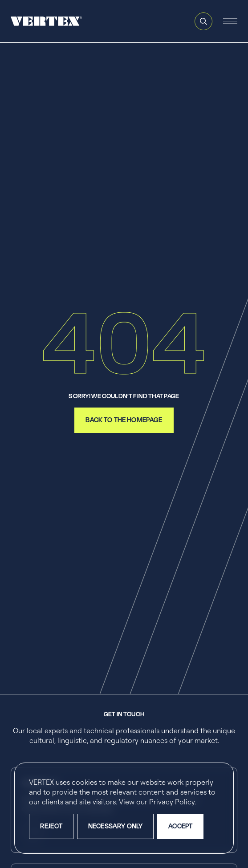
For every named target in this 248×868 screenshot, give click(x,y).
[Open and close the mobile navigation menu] (230, 21)
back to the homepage (124, 420)
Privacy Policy (172, 802)
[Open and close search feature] (203, 21)
